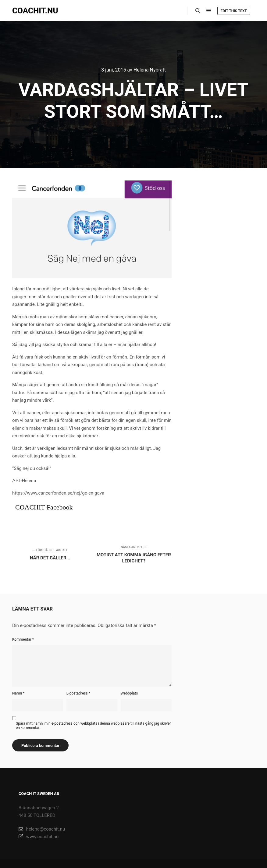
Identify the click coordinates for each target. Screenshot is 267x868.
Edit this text (234, 11)
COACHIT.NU (35, 11)
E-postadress (78, 693)
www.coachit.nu (39, 837)
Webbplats (129, 693)
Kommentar (23, 639)
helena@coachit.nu (42, 829)
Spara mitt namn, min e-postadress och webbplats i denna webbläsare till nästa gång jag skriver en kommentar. (93, 726)
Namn (18, 693)
